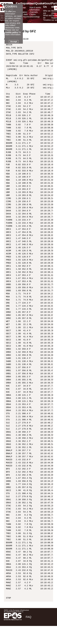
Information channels (35, 11)
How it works (35, 7)
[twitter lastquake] (35, 635)
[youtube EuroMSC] (49, 635)
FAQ (28, 617)
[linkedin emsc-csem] (42, 635)
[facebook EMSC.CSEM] (29, 635)
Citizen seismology (35, 16)
